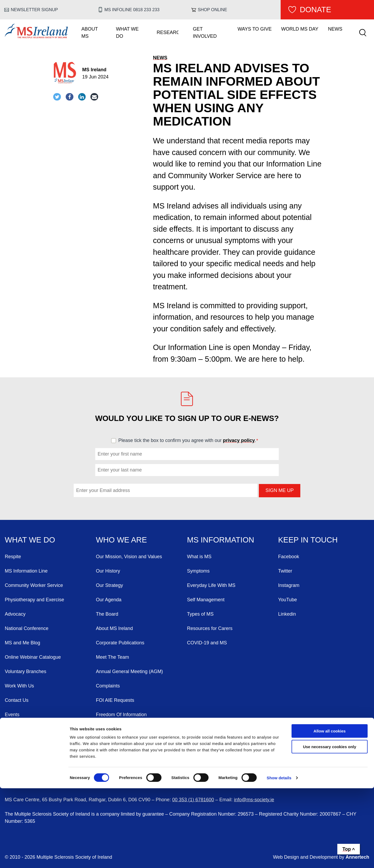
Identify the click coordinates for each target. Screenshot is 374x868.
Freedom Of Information (121, 715)
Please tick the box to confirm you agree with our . (191, 440)
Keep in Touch (308, 540)
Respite (13, 557)
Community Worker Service (34, 585)
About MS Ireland (115, 628)
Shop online (213, 10)
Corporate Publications (120, 643)
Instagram (289, 585)
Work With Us (19, 686)
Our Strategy (110, 585)
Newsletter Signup (34, 10)
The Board (107, 614)
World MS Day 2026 (26, 729)
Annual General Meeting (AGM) (130, 671)
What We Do (127, 33)
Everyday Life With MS (211, 585)
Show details (279, 857)
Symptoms (198, 571)
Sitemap (105, 743)
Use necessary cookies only (330, 826)
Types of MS (200, 614)
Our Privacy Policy (116, 729)
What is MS (199, 557)
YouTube (288, 600)
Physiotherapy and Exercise (34, 600)
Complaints (108, 686)
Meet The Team (113, 657)
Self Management (206, 600)
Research (168, 32)
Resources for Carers (210, 628)
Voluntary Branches (26, 671)
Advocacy (15, 614)
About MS (90, 33)
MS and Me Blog (22, 643)
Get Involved (205, 33)
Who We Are (122, 540)
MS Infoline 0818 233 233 (132, 10)
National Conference (27, 628)
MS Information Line (26, 571)
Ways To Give (255, 29)
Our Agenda (109, 600)
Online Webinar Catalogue (33, 657)
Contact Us (17, 700)
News (335, 29)
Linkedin (287, 614)
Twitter (285, 571)
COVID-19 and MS (207, 643)
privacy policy (239, 440)
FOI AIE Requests (115, 700)
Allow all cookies (330, 811)
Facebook (289, 557)
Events (12, 715)
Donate (315, 10)
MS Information (221, 540)
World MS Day (300, 29)
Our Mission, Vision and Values (129, 557)
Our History (108, 571)
